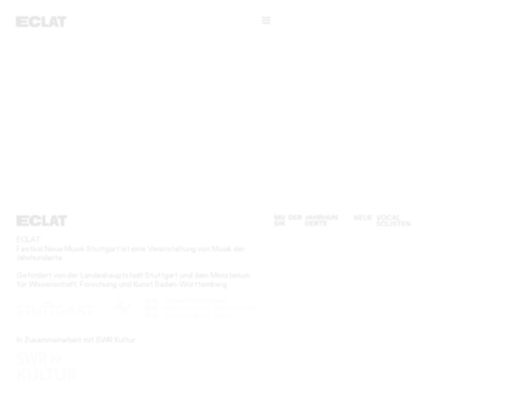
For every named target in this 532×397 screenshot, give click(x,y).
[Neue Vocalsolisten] (382, 221)
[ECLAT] (41, 22)
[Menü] (266, 21)
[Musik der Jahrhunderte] (306, 221)
